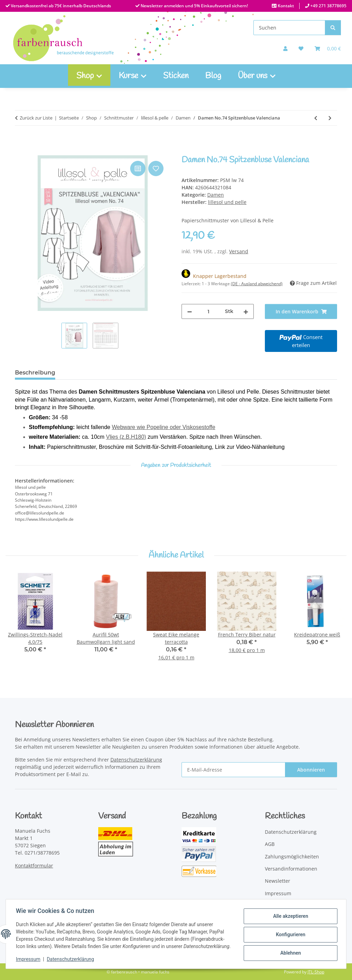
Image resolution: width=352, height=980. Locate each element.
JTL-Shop (316, 972)
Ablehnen (289, 949)
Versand (239, 251)
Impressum (29, 959)
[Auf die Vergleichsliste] (138, 168)
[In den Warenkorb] (20, 151)
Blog (213, 76)
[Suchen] (289, 28)
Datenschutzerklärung (72, 959)
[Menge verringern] (190, 311)
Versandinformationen (291, 869)
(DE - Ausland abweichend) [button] (257, 284)
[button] (285, 48)
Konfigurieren (289, 931)
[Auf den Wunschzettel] (156, 168)
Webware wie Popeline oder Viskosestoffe (164, 427)
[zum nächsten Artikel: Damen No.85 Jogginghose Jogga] (330, 118)
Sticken (176, 76)
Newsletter (278, 881)
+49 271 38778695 (328, 6)
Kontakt (285, 6)
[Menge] (208, 311)
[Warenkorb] (328, 48)
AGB (270, 844)
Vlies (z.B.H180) (126, 437)
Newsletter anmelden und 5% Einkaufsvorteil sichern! (194, 6)
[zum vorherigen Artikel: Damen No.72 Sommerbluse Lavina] (316, 118)
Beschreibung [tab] (35, 373)
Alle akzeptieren (289, 913)
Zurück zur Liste (36, 118)
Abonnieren (311, 770)
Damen (216, 195)
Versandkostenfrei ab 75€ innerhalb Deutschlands (60, 6)
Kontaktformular (34, 866)
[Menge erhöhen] (246, 311)
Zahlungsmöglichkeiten (292, 857)
